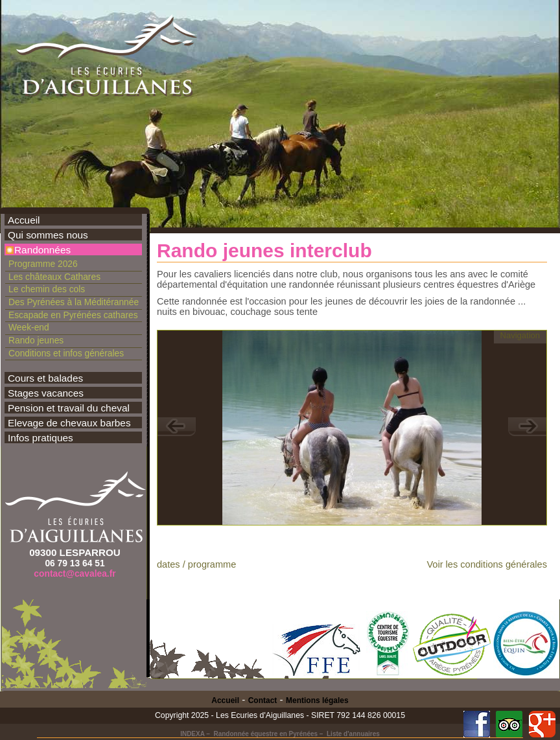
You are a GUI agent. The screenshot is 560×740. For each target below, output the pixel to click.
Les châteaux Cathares (54, 277)
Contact (263, 700)
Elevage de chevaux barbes (69, 423)
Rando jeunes (36, 340)
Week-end (29, 327)
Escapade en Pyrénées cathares (73, 315)
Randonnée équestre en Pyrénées (265, 734)
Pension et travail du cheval (69, 408)
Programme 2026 (43, 264)
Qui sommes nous (48, 235)
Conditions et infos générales (66, 353)
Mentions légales (317, 700)
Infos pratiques (41, 438)
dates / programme (196, 564)
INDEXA (192, 734)
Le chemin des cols (47, 289)
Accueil (24, 220)
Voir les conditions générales (487, 564)
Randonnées (42, 250)
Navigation (520, 335)
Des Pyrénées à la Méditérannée (74, 302)
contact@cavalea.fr (75, 573)
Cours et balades (45, 378)
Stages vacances (46, 393)
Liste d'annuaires (353, 734)
